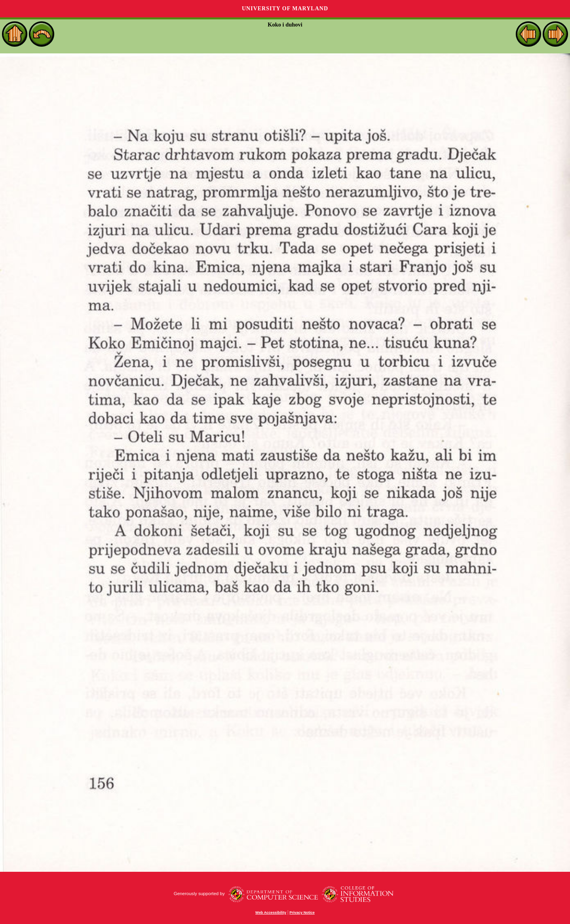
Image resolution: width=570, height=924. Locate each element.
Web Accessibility (271, 913)
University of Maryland (285, 9)
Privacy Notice (302, 913)
